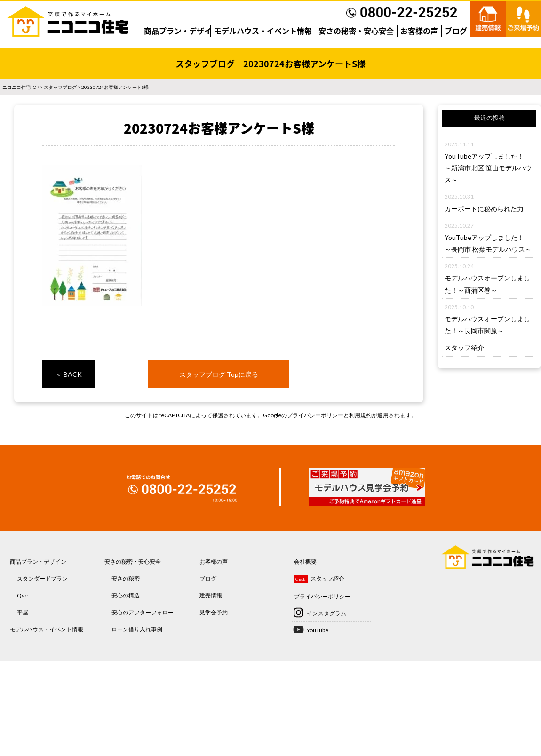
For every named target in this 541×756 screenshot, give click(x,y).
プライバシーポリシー (315, 415)
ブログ (456, 31)
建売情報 (211, 595)
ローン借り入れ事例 (137, 629)
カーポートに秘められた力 (484, 209)
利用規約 (360, 415)
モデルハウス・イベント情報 (263, 31)
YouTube (318, 630)
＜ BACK (69, 374)
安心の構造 (126, 595)
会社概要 (305, 561)
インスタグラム (326, 613)
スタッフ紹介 (464, 347)
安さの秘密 (126, 578)
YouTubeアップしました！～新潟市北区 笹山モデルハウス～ (488, 168)
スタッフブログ (60, 87)
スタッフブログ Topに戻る (219, 374)
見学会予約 (214, 612)
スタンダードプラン (42, 578)
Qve (22, 595)
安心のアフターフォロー (143, 612)
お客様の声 (419, 31)
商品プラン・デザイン (182, 31)
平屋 (23, 612)
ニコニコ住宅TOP (21, 87)
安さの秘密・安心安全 (356, 31)
